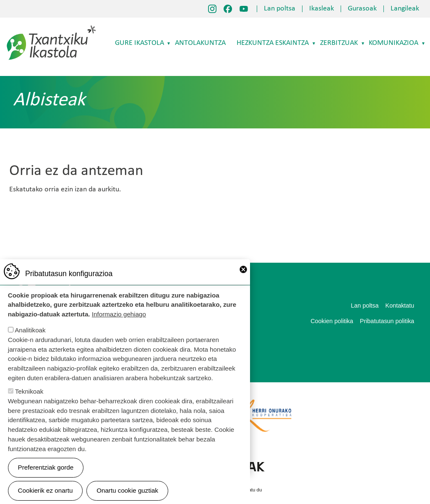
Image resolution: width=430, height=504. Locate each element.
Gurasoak (362, 9)
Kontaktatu (400, 306)
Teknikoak (29, 392)
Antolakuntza (200, 43)
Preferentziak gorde (46, 468)
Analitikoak (30, 331)
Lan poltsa (280, 9)
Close (243, 270)
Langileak (405, 9)
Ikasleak (322, 9)
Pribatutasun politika (387, 321)
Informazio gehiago (119, 315)
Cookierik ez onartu (46, 492)
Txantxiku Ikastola (51, 27)
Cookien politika (332, 321)
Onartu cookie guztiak (127, 492)
